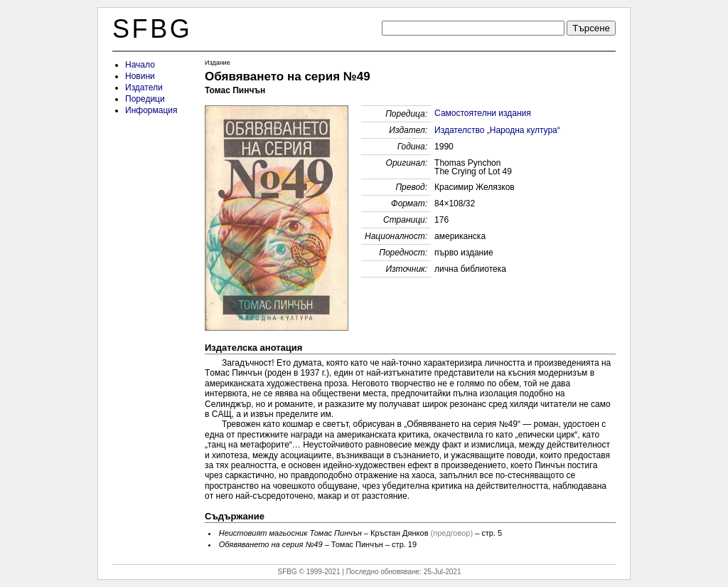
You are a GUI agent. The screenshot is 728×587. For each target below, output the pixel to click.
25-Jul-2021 (443, 572)
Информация (151, 110)
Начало (140, 65)
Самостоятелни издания (483, 113)
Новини (140, 76)
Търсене (591, 28)
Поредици (145, 99)
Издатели (144, 88)
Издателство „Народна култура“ (497, 130)
